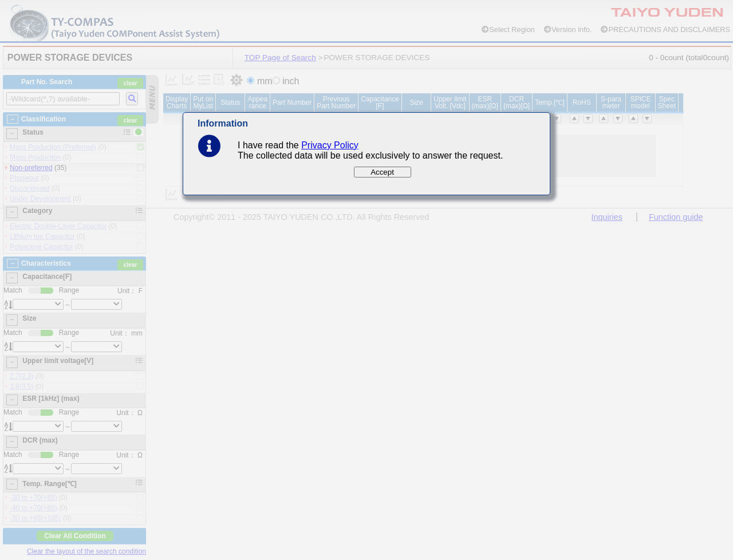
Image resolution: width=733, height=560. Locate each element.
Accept (382, 172)
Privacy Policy (330, 145)
